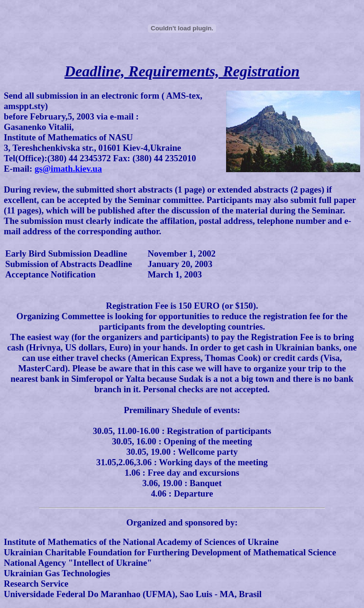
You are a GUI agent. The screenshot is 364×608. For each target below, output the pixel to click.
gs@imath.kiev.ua (68, 169)
